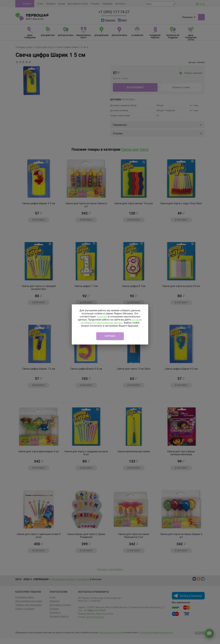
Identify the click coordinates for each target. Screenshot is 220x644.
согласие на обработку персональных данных (111, 321)
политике (102, 317)
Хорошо (110, 336)
